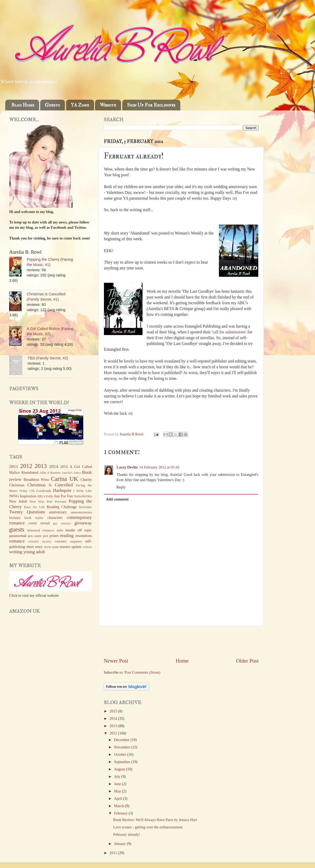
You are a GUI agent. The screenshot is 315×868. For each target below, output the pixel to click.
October (121, 754)
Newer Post (116, 661)
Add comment (117, 499)
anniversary (58, 512)
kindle (70, 530)
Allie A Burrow (50, 473)
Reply (121, 487)
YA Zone (80, 105)
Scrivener (85, 507)
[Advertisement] (181, 642)
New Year (37, 501)
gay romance (62, 523)
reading (67, 536)
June (118, 784)
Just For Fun (63, 496)
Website (108, 105)
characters (55, 518)
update (76, 547)
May (118, 791)
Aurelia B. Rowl (25, 252)
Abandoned (29, 472)
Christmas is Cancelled (50, 485)
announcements (81, 512)
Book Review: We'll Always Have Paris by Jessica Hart (155, 820)
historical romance (41, 530)
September (123, 762)
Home (182, 661)
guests (17, 529)
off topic (85, 530)
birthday (15, 518)
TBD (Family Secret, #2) (48, 358)
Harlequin (62, 490)
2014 (114, 718)
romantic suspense (69, 541)
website (87, 547)
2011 (114, 853)
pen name (35, 536)
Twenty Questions (27, 512)
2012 (114, 733)
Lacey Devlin (127, 467)
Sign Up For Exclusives (151, 105)
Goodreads (44, 491)
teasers (65, 547)
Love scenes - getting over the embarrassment (148, 827)
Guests (52, 105)
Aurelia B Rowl (132, 434)
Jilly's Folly (45, 496)
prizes (54, 536)
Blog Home (23, 105)
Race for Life (34, 507)
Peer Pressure (56, 501)
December (122, 740)
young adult (34, 552)
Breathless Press (36, 480)
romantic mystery (40, 541)
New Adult (18, 501)
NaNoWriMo (83, 496)
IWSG (14, 496)
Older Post (247, 661)
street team (51, 547)
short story (34, 547)
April (119, 798)
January (120, 844)
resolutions (84, 536)
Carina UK (65, 479)
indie (60, 530)
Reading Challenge (62, 507)
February (122, 813)
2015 (114, 711)
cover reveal (39, 523)
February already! (127, 834)
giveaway (83, 523)
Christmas (17, 485)
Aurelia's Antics (71, 473)
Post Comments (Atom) (142, 672)
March (120, 806)
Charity (86, 480)
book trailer (34, 518)
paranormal (18, 536)
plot (45, 536)
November (123, 747)
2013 (114, 726)
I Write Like (83, 491)
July (118, 776)
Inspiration (28, 496)
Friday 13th (27, 491)
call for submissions (229, 332)
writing (16, 552)
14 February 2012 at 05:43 (159, 467)
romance (17, 541)
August (120, 769)
